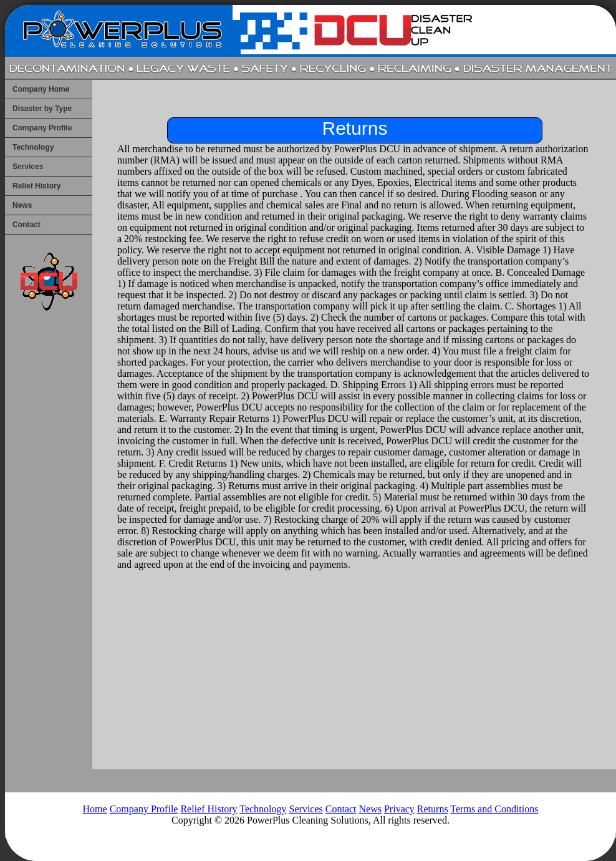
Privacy (399, 809)
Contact (26, 225)
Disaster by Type (42, 109)
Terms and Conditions (494, 809)
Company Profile (42, 128)
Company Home (41, 89)
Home (95, 809)
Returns (433, 809)
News (22, 205)
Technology (33, 147)
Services (28, 167)
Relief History (36, 186)
